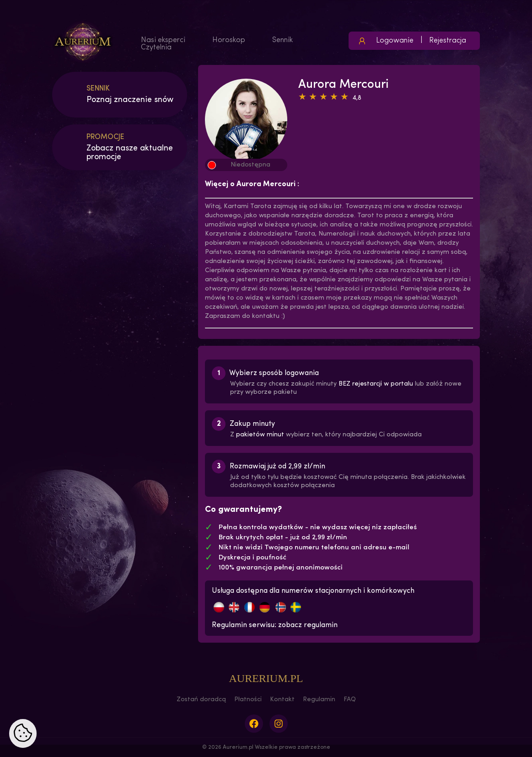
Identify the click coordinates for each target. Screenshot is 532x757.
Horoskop (229, 40)
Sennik (282, 40)
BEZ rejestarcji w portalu (376, 384)
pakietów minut (260, 435)
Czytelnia (156, 48)
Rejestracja (448, 41)
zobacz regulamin (308, 625)
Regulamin (319, 700)
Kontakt (282, 700)
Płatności (248, 700)
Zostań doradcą (201, 700)
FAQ (350, 700)
